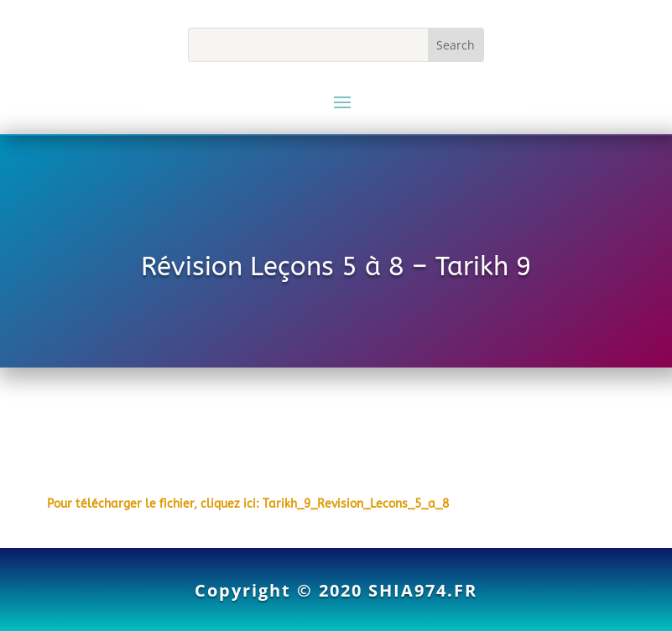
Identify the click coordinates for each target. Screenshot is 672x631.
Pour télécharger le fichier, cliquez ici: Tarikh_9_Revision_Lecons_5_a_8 (248, 504)
